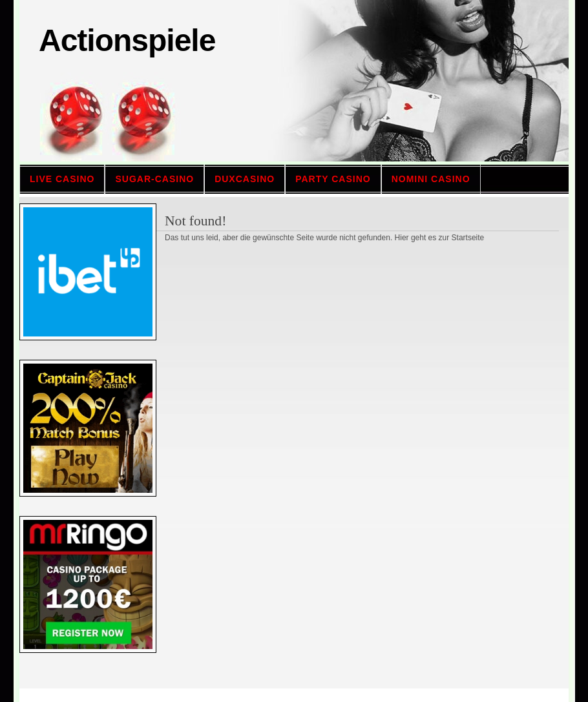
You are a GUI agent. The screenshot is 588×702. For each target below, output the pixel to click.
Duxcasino (245, 179)
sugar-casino (154, 179)
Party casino (333, 179)
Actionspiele (127, 40)
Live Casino (62, 179)
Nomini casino (431, 179)
